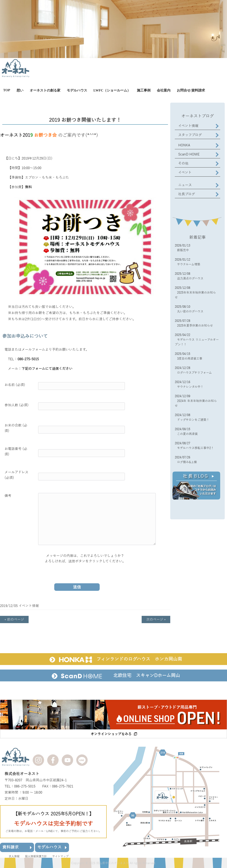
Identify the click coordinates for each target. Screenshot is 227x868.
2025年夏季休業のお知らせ (195, 326)
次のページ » (156, 619)
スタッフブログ (190, 135)
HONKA (184, 145)
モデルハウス (52, 847)
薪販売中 (183, 250)
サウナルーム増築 (189, 264)
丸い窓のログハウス (190, 312)
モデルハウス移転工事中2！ (195, 448)
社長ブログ (187, 194)
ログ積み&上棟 (187, 462)
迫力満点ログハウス (190, 279)
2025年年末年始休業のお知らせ (195, 295)
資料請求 (17, 847)
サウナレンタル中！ (190, 387)
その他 (183, 163)
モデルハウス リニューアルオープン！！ (197, 342)
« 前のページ (14, 619)
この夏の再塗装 (187, 434)
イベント (185, 173)
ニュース (185, 185)
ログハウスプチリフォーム (194, 373)
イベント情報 (29, 606)
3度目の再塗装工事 (190, 359)
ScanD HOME (189, 154)
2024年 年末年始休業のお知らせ (196, 403)
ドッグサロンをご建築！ (193, 420)
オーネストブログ (198, 116)
